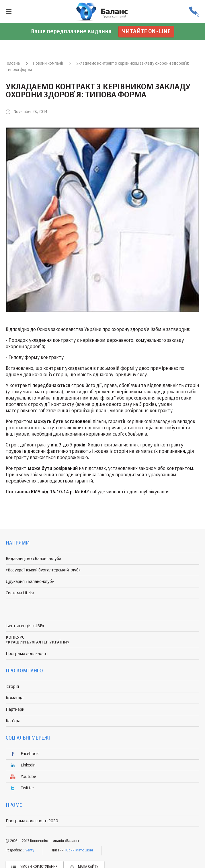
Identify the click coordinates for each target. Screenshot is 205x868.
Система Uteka (20, 593)
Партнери (15, 709)
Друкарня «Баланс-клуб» (30, 582)
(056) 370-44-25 (194, 12)
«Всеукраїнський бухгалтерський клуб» (43, 570)
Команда (15, 698)
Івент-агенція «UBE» (25, 626)
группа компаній (103, 11)
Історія (12, 687)
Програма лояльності (27, 654)
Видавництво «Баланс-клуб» (33, 559)
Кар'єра (13, 721)
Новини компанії (48, 63)
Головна (13, 63)
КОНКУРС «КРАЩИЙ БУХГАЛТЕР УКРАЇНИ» (37, 640)
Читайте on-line (146, 32)
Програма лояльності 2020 (32, 821)
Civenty (28, 851)
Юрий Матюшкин (79, 851)
